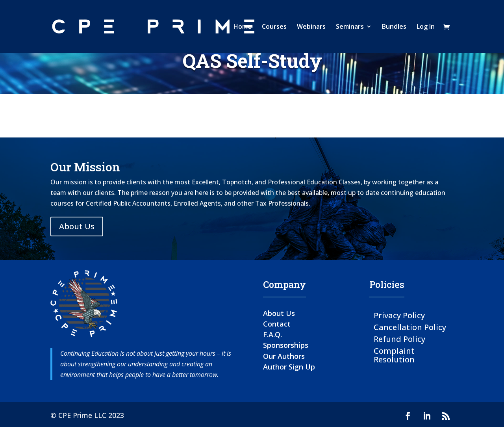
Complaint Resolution (394, 355)
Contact (277, 324)
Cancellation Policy (410, 327)
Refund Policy (399, 339)
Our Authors (284, 356)
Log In (426, 27)
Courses (274, 27)
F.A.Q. (272, 334)
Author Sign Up (289, 367)
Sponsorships (286, 345)
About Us (77, 226)
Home (243, 27)
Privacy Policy (399, 315)
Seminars (350, 27)
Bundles (394, 27)
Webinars (311, 27)
